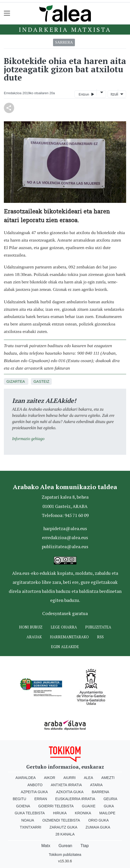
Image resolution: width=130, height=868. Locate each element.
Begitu (19, 799)
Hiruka (60, 813)
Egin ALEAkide (65, 647)
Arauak (34, 637)
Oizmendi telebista (61, 820)
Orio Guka (98, 820)
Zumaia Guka (98, 827)
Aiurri (69, 778)
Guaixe (89, 806)
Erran (41, 799)
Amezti (108, 778)
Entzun (86, 94)
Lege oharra (64, 627)
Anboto (35, 785)
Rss (100, 637)
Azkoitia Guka (70, 792)
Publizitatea (98, 627)
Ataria (96, 785)
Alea (89, 778)
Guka (109, 806)
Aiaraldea (26, 778)
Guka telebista (30, 813)
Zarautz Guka (63, 827)
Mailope (107, 813)
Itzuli (114, 94)
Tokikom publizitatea (65, 855)
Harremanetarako (69, 637)
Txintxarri (31, 827)
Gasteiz (41, 381)
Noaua (28, 820)
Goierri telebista (56, 806)
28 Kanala (65, 834)
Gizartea (16, 381)
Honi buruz (31, 627)
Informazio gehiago (28, 439)
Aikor (50, 778)
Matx (46, 846)
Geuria (110, 799)
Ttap (85, 846)
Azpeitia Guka (34, 792)
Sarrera (64, 42)
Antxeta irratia (66, 785)
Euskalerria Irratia (75, 799)
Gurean (65, 846)
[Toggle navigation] (7, 13)
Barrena (100, 792)
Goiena (23, 806)
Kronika (83, 813)
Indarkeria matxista (65, 29)
